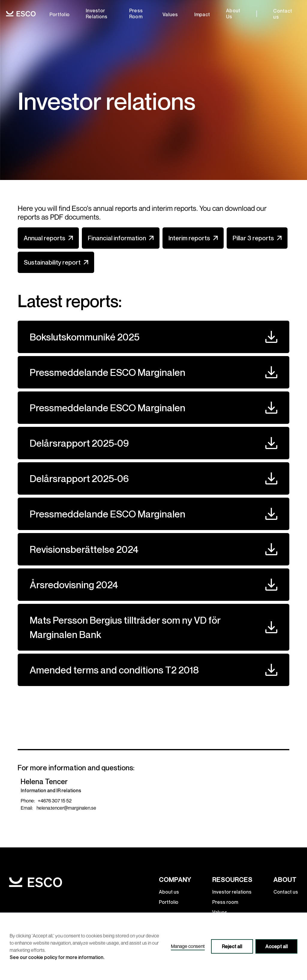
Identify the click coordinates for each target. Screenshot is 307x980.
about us (233, 13)
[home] (21, 14)
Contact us (283, 14)
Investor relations (97, 13)
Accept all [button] (277, 946)
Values (170, 14)
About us (169, 892)
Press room (136, 13)
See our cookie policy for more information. (57, 957)
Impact (202, 14)
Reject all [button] (232, 946)
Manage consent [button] (188, 946)
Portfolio (60, 14)
